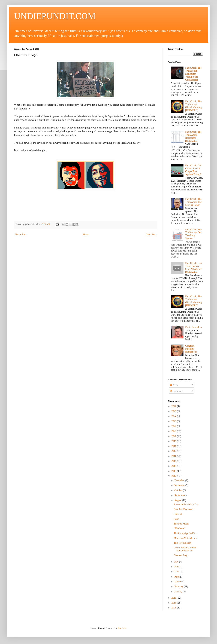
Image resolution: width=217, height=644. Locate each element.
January (178, 592)
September (180, 495)
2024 (174, 416)
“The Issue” (180, 528)
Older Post (151, 235)
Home (86, 235)
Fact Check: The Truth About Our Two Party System (194, 234)
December (180, 480)
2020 (174, 436)
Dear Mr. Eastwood (183, 509)
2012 (174, 476)
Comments (176, 391)
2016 (174, 456)
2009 (174, 608)
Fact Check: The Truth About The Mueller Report (193, 202)
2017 (174, 451)
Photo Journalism (194, 327)
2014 (174, 466)
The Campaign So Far (185, 533)
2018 (174, 446)
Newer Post (21, 235)
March (178, 582)
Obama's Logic (181, 555)
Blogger (122, 628)
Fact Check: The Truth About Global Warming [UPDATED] (193, 106)
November (180, 485)
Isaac (176, 519)
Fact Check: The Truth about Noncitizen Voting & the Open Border (193, 74)
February (179, 587)
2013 (174, 471)
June (177, 567)
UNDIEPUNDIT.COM (55, 16)
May (177, 572)
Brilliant (178, 514)
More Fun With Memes (185, 538)
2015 (174, 461)
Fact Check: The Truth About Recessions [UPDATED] (193, 136)
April (177, 577)
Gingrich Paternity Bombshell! (191, 349)
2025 (174, 411)
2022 (174, 426)
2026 (174, 406)
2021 (174, 431)
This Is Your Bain (183, 543)
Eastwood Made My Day (186, 505)
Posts (174, 385)
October (179, 490)
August (178, 500)
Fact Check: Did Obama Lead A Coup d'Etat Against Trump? (193, 170)
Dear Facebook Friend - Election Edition (186, 549)
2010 (174, 603)
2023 (174, 421)
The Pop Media (181, 524)
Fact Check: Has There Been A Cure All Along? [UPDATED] (193, 267)
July (177, 562)
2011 (174, 598)
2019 (174, 441)
